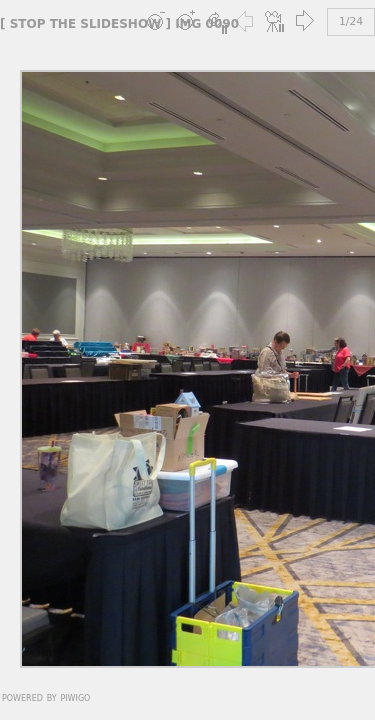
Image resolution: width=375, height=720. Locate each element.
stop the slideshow (86, 24)
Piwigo (75, 697)
